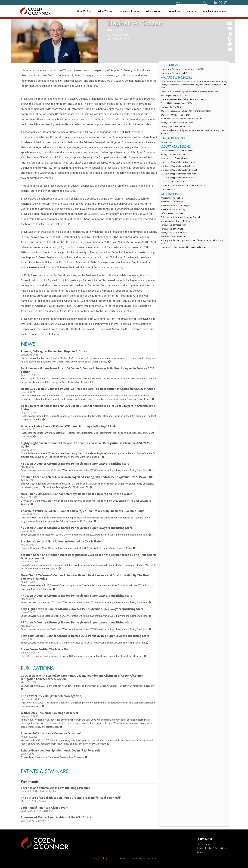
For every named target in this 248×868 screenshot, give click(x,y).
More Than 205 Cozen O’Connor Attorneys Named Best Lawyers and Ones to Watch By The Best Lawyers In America (85, 577)
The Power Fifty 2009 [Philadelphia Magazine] (52, 696)
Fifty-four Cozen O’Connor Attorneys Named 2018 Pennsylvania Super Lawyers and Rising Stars (85, 636)
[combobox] (129, 11)
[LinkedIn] (216, 3)
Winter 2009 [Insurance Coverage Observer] (50, 713)
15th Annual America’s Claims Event (45, 808)
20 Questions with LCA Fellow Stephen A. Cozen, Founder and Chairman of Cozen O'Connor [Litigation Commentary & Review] (82, 677)
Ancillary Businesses (215, 11)
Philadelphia (118, 31)
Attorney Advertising (145, 858)
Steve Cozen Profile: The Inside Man (45, 649)
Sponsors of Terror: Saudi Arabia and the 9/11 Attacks (57, 817)
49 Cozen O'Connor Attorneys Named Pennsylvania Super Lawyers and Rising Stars (76, 528)
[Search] (205, 2)
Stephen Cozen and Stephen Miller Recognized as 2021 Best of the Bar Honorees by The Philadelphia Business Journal (89, 557)
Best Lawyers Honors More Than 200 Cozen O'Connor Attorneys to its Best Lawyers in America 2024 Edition (88, 407)
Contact (201, 852)
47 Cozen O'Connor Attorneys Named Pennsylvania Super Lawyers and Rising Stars (76, 596)
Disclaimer (120, 858)
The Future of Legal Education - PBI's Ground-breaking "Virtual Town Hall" (71, 798)
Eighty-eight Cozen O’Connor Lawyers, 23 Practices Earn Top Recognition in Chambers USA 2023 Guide (85, 445)
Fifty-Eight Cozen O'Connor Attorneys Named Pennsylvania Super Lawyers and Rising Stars (82, 609)
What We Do (105, 11)
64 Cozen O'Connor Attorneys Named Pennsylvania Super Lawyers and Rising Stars (76, 622)
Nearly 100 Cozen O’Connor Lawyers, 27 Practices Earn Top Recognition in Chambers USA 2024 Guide (88, 389)
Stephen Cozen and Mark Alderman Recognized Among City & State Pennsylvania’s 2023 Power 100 (87, 477)
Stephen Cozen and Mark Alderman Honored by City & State (61, 541)
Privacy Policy (99, 858)
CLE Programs (205, 844)
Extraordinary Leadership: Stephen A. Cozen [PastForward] (60, 750)
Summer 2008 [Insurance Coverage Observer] (51, 733)
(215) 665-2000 (120, 35)
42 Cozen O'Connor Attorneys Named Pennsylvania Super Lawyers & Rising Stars (75, 464)
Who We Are (84, 11)
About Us (174, 11)
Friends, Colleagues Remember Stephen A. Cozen (54, 351)
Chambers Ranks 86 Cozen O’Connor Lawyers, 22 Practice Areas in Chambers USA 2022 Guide (83, 511)
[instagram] (226, 3)
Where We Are (154, 11)
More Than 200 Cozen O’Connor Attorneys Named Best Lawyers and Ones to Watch (77, 494)
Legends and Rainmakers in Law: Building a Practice (55, 788)
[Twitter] (221, 3)
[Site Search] (192, 2)
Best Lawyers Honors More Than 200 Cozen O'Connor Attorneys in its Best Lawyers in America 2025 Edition (88, 370)
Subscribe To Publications (212, 848)
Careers (191, 11)
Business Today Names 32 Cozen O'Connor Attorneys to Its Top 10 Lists (69, 426)
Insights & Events (129, 11)
